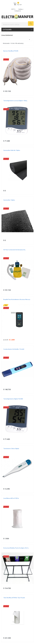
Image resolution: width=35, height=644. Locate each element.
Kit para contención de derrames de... (15, 250)
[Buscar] (17, 24)
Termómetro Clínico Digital (11, 448)
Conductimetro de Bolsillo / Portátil (14, 349)
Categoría (7, 30)
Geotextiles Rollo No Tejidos (12, 150)
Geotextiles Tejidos (9, 200)
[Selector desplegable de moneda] (14, 9)
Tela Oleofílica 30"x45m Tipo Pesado (14, 598)
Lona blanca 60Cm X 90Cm (11, 498)
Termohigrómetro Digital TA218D (13, 399)
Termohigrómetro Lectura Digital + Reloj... (15, 101)
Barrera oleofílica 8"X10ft (11, 51)
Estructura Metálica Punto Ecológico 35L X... (16, 548)
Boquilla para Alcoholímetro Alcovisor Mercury (17, 299)
